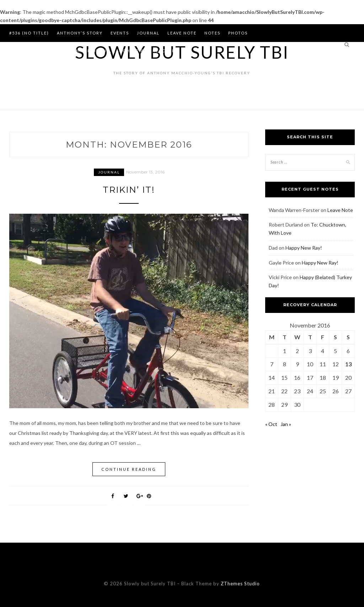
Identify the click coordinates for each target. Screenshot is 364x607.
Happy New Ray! (304, 248)
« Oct (271, 424)
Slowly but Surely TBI (182, 52)
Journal (148, 33)
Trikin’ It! (129, 190)
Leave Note (182, 33)
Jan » (286, 424)
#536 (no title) (29, 33)
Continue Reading (129, 469)
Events (120, 33)
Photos (238, 33)
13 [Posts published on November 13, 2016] (348, 364)
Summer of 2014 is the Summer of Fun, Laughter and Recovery (94, 51)
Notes (212, 33)
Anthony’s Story (80, 33)
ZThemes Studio (240, 584)
